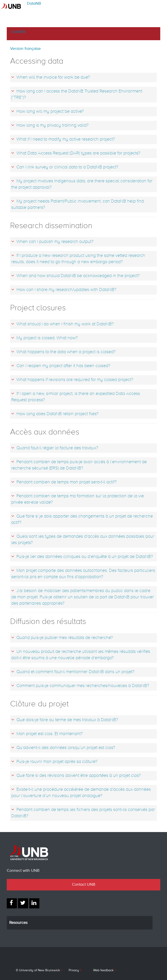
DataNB (34, 4)
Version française (25, 49)
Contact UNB (84, 885)
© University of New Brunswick (38, 970)
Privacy (74, 970)
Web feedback (103, 970)
